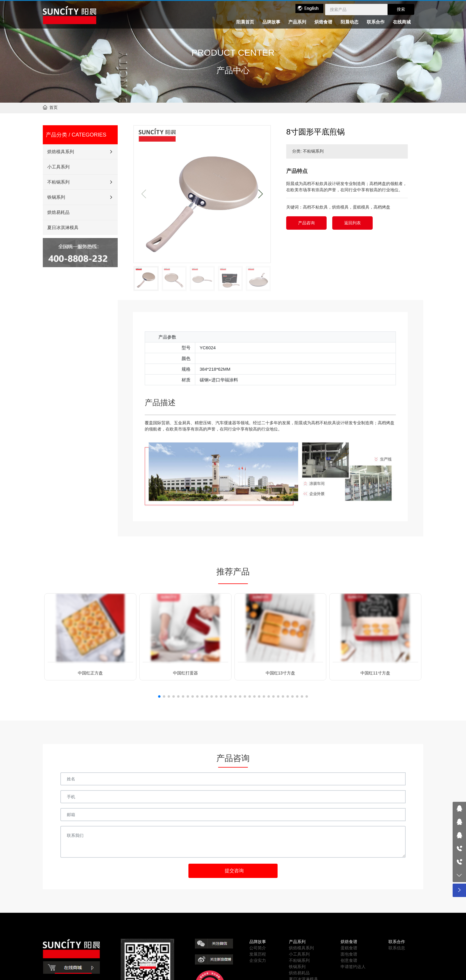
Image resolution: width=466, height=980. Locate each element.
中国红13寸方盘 (281, 673)
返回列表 (352, 223)
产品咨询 (306, 223)
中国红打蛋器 (185, 673)
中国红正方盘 (90, 673)
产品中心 (233, 71)
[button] (260, 194)
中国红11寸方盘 (375, 673)
